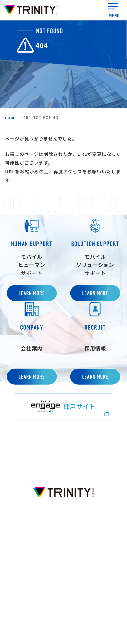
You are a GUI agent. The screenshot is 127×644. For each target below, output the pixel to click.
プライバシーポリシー (63, 615)
